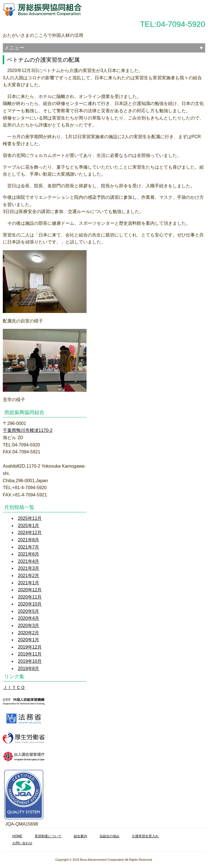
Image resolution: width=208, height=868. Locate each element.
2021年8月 (29, 540)
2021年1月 (29, 583)
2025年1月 (29, 526)
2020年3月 (29, 626)
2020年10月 (30, 604)
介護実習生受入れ (145, 836)
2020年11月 (30, 597)
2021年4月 (29, 561)
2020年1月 (29, 640)
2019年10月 (30, 661)
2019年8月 (29, 669)
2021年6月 (29, 554)
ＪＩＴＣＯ (14, 688)
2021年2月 (29, 576)
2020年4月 (29, 618)
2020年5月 (29, 611)
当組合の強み (109, 836)
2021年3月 (29, 568)
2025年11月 (30, 518)
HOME (17, 836)
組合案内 (80, 836)
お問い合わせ (22, 843)
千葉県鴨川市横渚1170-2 (28, 430)
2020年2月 (29, 633)
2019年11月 (30, 654)
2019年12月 (30, 647)
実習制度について (48, 836)
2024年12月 (30, 533)
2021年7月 (29, 547)
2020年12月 (30, 590)
